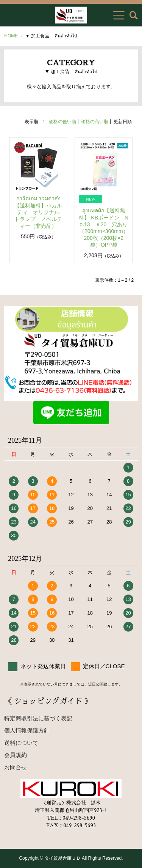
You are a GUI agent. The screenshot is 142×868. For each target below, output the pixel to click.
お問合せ (16, 767)
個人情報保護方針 (27, 730)
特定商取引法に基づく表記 (38, 718)
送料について (21, 743)
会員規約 (16, 755)
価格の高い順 (95, 122)
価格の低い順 (62, 122)
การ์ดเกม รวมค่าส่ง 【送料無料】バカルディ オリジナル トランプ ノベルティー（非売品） (40, 212)
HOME (11, 36)
